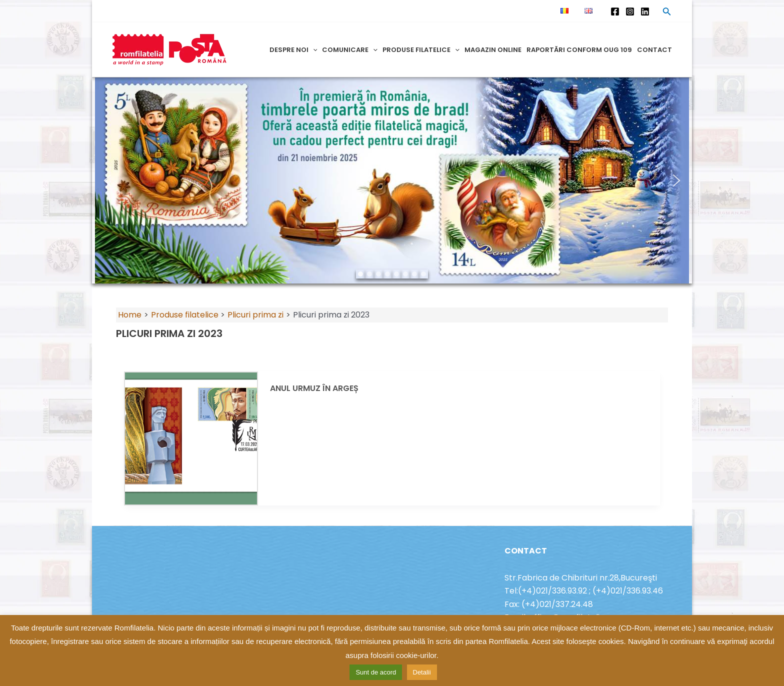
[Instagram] (630, 11)
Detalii (422, 672)
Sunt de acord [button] (376, 672)
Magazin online (493, 50)
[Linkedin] (645, 11)
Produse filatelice (421, 50)
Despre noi (293, 50)
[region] (392, 180)
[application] (313, 50)
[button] (107, 180)
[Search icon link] (667, 13)
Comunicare (350, 50)
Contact (654, 50)
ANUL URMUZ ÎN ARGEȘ (314, 388)
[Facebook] (615, 11)
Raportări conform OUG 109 (579, 50)
